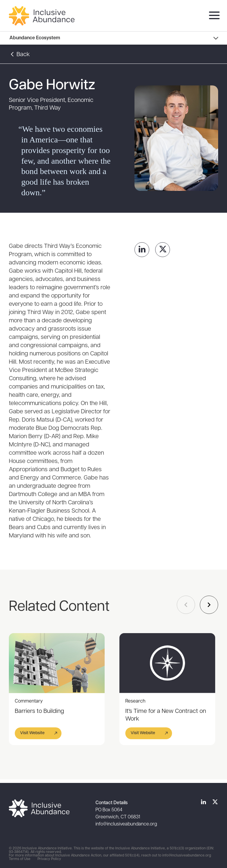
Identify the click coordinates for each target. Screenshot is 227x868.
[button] (38, 733)
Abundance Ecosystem (35, 38)
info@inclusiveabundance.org (126, 824)
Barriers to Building (39, 711)
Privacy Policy (49, 859)
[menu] (213, 16)
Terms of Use (20, 859)
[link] (142, 250)
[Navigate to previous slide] (186, 605)
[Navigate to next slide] (209, 605)
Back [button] (19, 55)
